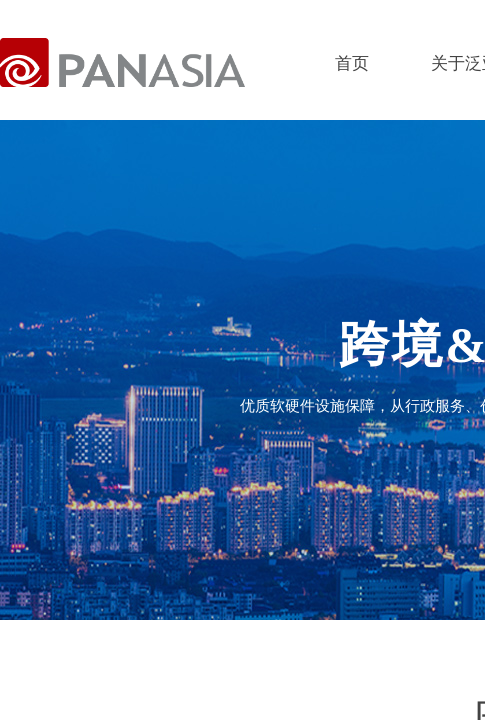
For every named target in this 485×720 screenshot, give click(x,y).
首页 (352, 63)
